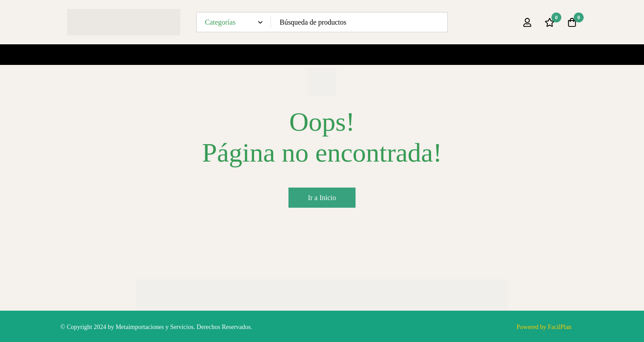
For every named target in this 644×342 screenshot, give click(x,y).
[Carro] (572, 22)
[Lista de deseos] (550, 22)
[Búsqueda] (438, 22)
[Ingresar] (527, 22)
